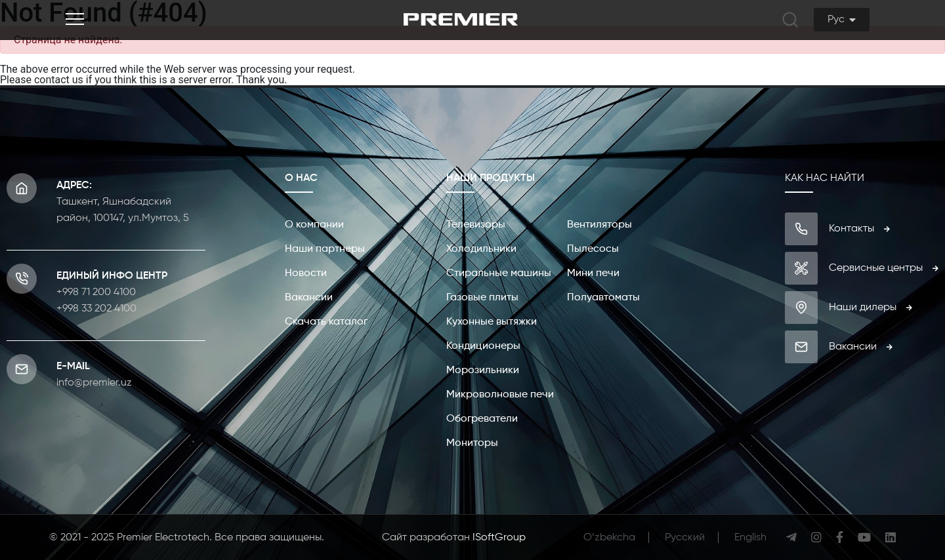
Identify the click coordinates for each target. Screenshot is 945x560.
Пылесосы (593, 249)
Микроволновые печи (500, 395)
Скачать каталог (326, 322)
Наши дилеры (871, 308)
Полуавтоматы (603, 298)
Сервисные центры (884, 268)
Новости (306, 273)
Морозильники (483, 370)
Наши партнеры (325, 249)
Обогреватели (482, 419)
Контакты (859, 229)
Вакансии (309, 298)
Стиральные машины (499, 273)
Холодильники (481, 249)
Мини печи (593, 273)
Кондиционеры (483, 346)
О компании (314, 225)
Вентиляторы (599, 225)
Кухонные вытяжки (492, 322)
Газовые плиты (482, 298)
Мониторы (472, 443)
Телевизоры (476, 225)
